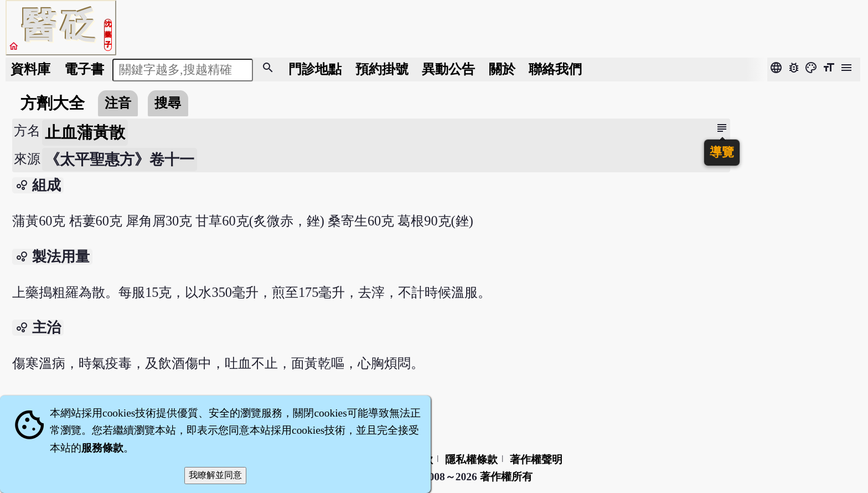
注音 (118, 103)
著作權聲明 (536, 459)
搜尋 (168, 103)
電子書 (84, 69)
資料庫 (30, 69)
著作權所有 (506, 477)
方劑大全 (53, 103)
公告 (448, 69)
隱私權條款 (471, 459)
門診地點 (315, 69)
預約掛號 (382, 69)
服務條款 (102, 448)
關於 (502, 69)
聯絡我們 (555, 69)
